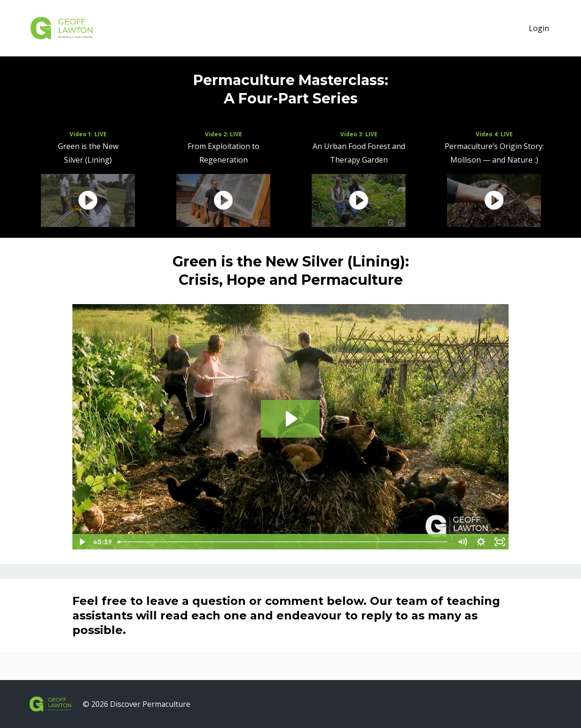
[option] (88, 180)
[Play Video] (81, 542)
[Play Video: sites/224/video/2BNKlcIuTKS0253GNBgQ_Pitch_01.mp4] (290, 419)
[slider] (283, 542)
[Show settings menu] (481, 542)
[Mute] (462, 542)
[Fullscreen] (500, 542)
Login (539, 28)
